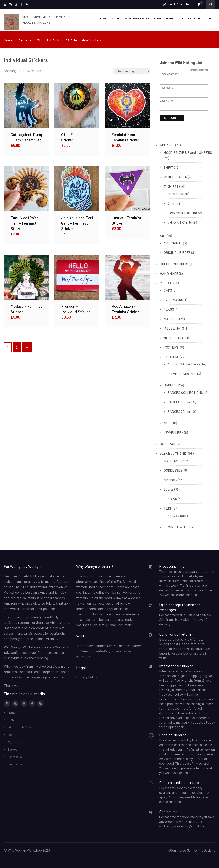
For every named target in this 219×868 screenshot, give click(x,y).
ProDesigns (207, 850)
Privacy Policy (16, 764)
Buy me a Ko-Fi (192, 18)
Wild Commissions (137, 18)
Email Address (170, 74)
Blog (157, 18)
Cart (209, 18)
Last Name (166, 100)
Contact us (15, 756)
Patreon (171, 18)
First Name (166, 87)
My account (15, 742)
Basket (12, 749)
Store (116, 18)
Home (103, 18)
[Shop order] (131, 71)
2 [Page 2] (17, 347)
